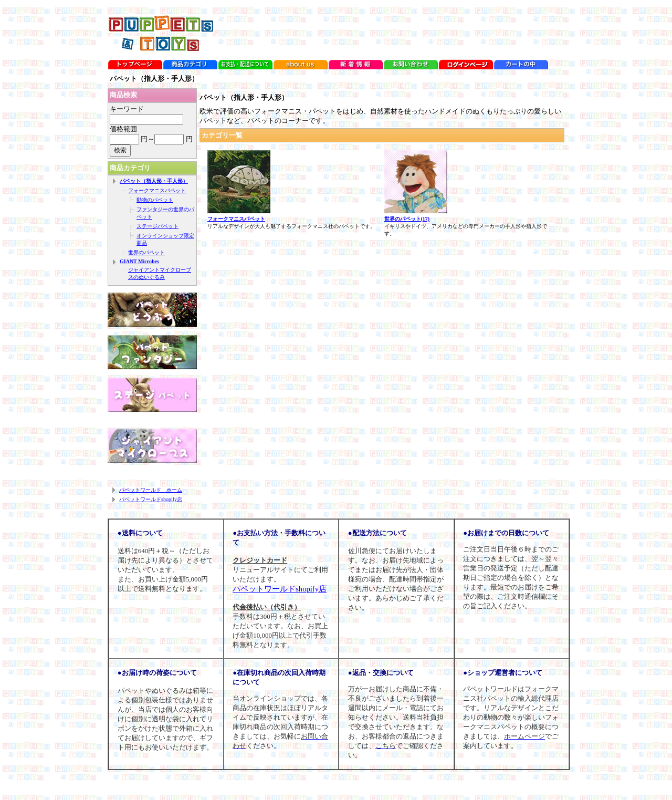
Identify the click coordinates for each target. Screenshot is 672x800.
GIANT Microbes (139, 261)
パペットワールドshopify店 (151, 499)
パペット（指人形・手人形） (154, 181)
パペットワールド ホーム (151, 490)
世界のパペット (146, 252)
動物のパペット (155, 200)
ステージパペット (157, 226)
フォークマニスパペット (157, 190)
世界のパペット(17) (407, 219)
